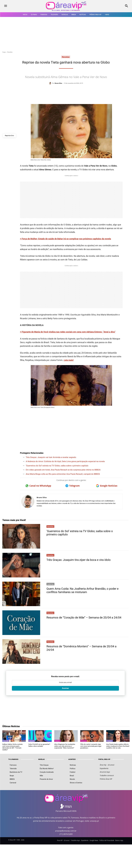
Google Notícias (107, 486)
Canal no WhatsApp (38, 486)
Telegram (73, 486)
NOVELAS (42, 759)
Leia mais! (69, 360)
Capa (4, 52)
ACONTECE (72, 759)
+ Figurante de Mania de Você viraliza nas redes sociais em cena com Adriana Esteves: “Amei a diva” (68, 332)
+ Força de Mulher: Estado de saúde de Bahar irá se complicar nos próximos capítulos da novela (65, 239)
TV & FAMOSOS (13, 759)
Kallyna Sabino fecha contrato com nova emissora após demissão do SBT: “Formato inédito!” (12, 747)
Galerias (50, 584)
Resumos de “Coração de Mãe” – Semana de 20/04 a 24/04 (84, 618)
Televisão (6, 741)
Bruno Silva (58, 83)
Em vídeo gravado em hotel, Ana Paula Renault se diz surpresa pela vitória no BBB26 (63, 470)
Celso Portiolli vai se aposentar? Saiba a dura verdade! (39, 745)
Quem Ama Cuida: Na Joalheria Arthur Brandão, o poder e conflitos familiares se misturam (83, 590)
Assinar (65, 688)
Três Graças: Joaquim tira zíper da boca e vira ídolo (79, 560)
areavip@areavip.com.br (66, 831)
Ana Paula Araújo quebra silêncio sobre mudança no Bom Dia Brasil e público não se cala (118, 746)
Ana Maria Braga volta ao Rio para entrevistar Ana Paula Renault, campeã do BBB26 (63, 474)
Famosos (58, 741)
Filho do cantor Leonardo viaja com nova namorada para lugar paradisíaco (91, 746)
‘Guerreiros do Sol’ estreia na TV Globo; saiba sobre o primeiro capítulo (57, 466)
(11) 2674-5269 (66, 834)
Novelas (10, 52)
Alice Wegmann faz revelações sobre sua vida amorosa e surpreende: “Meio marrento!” (65, 746)
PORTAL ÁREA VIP (104, 759)
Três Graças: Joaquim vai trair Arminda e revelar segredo (51, 457)
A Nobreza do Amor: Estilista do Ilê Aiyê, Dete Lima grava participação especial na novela (65, 461)
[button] (116, 6)
